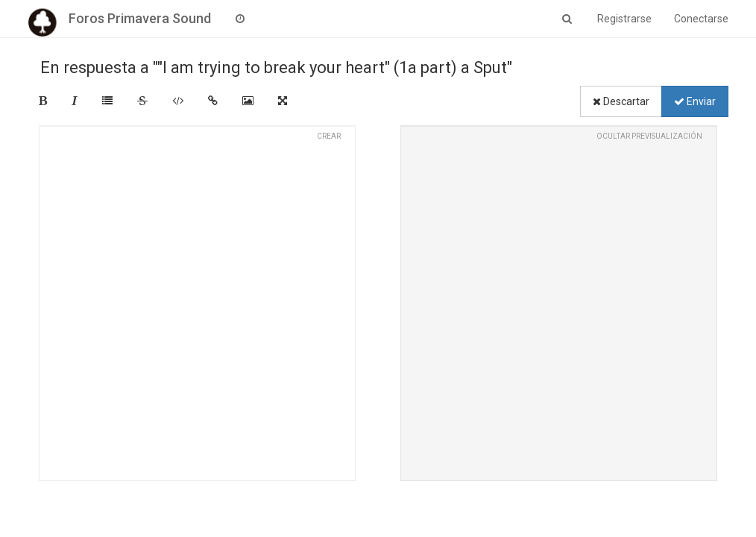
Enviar (695, 101)
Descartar (621, 101)
